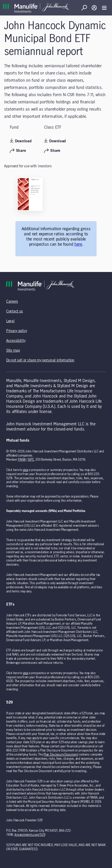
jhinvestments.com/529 (30, 835)
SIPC (31, 460)
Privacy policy (17, 331)
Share (18, 151)
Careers (12, 302)
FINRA (22, 460)
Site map (13, 351)
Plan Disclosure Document (61, 755)
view (26, 470)
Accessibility (16, 341)
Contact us (15, 311)
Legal (10, 321)
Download (21, 141)
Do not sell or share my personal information (40, 360)
